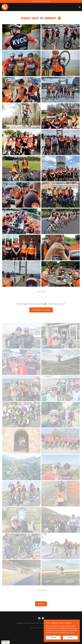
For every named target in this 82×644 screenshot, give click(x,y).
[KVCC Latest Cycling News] (41, 1)
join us (41, 604)
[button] (79, 7)
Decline (53, 638)
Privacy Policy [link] (36, 628)
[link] (5, 7)
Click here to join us (41, 310)
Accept (70, 638)
